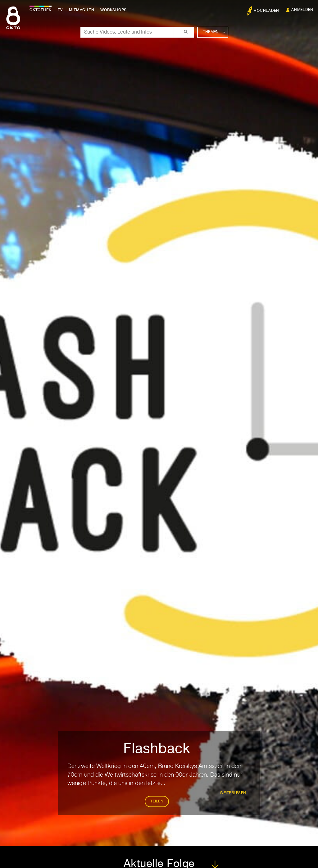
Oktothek (41, 10)
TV (60, 10)
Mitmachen (82, 10)
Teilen (157, 801)
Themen (214, 32)
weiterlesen (233, 793)
